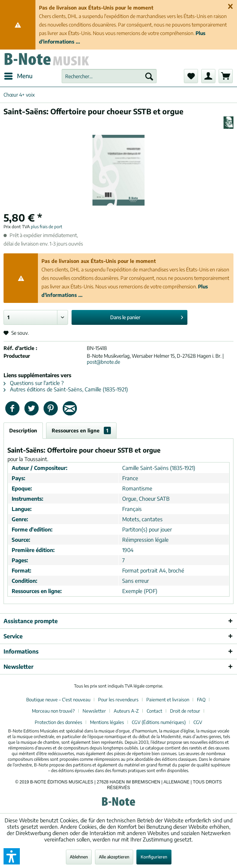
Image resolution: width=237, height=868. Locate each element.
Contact (154, 711)
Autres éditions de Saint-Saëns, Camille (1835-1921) (66, 389)
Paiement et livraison (168, 700)
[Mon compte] (208, 76)
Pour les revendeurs (118, 700)
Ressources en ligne (81, 430)
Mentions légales (107, 722)
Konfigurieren (154, 857)
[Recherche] (149, 76)
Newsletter (94, 711)
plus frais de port (47, 227)
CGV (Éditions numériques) (159, 722)
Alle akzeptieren (114, 857)
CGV (198, 722)
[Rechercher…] (109, 76)
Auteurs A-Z (126, 711)
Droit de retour (185, 711)
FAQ (201, 700)
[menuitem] (18, 76)
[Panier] (226, 76)
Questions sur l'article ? (34, 383)
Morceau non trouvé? (53, 711)
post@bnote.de (103, 362)
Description (23, 430)
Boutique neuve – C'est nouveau (58, 700)
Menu (18, 75)
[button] (12, 856)
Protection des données (58, 722)
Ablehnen (79, 857)
